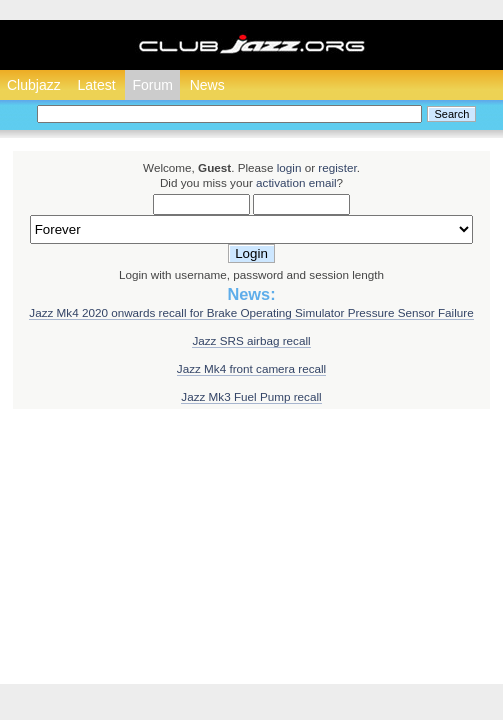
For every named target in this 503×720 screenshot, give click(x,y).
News (207, 85)
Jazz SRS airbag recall (251, 340)
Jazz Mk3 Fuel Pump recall (251, 396)
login (289, 167)
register (337, 167)
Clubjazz (34, 85)
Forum (152, 85)
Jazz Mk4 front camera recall (251, 368)
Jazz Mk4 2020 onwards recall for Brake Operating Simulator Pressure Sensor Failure (251, 312)
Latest (96, 85)
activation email (296, 182)
